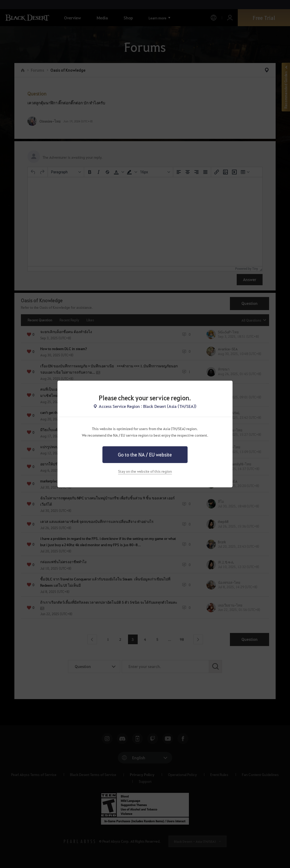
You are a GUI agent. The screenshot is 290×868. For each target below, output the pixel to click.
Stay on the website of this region (145, 471)
